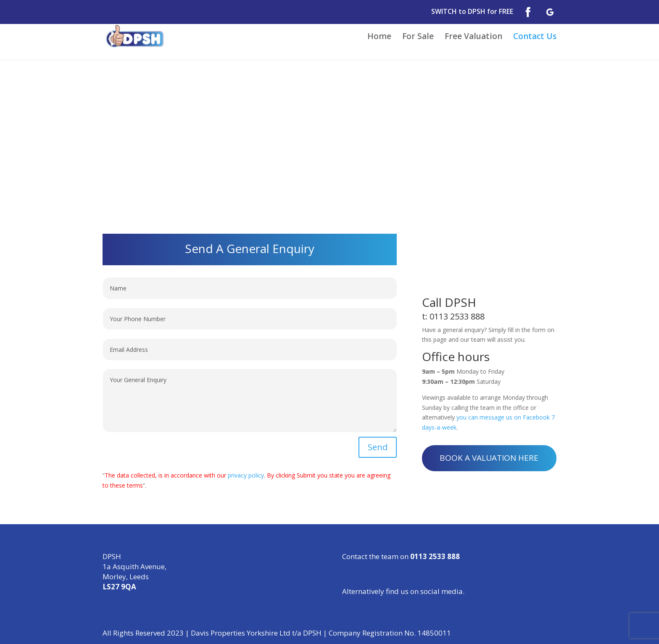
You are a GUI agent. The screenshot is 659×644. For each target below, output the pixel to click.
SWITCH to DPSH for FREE (472, 12)
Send (378, 447)
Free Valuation (473, 37)
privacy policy (246, 475)
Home (379, 37)
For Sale (418, 37)
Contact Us (535, 37)
